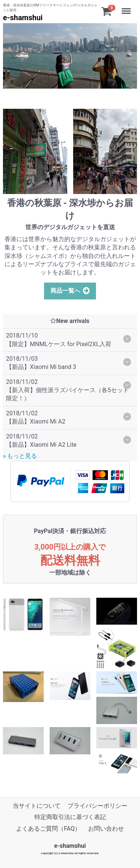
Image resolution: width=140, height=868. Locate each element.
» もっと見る (20, 456)
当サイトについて (37, 806)
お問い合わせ (106, 828)
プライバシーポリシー (97, 806)
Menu (127, 7)
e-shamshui (23, 18)
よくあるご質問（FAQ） (48, 828)
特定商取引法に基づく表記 (70, 817)
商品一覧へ (70, 291)
